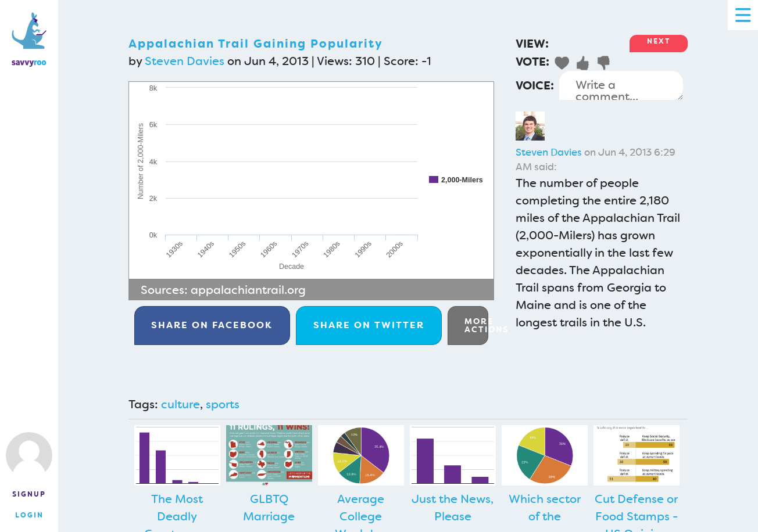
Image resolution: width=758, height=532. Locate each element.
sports (223, 404)
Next (659, 41)
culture (180, 404)
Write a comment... (621, 85)
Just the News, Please (453, 508)
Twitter (369, 325)
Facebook (212, 325)
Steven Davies (185, 61)
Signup (29, 494)
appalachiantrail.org (248, 290)
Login (29, 515)
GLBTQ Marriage (269, 508)
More (476, 325)
